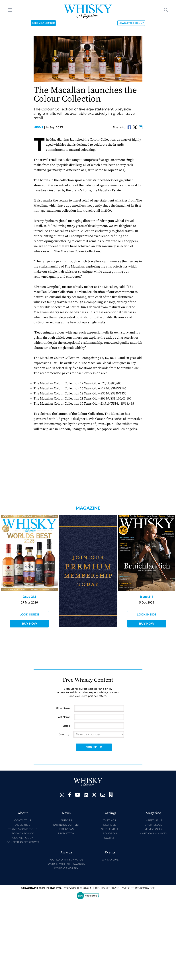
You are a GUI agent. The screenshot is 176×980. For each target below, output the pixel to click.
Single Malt (110, 829)
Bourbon (110, 833)
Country (64, 734)
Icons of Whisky (66, 868)
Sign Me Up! (94, 747)
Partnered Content (66, 825)
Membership (153, 829)
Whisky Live (110, 860)
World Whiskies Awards (66, 864)
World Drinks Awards (66, 860)
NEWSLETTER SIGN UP (131, 23)
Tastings (110, 820)
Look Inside (29, 614)
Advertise (23, 825)
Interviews (66, 829)
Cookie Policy (23, 838)
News (39, 127)
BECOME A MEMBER (43, 23)
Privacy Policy (23, 833)
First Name (63, 708)
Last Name (64, 717)
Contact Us (23, 820)
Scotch (110, 838)
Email (66, 726)
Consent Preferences (23, 842)
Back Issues (153, 825)
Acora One (147, 888)
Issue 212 (29, 597)
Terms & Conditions (23, 829)
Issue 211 (147, 597)
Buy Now (29, 624)
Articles (66, 820)
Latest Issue (153, 820)
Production (66, 833)
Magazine (88, 508)
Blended (110, 825)
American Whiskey (153, 833)
